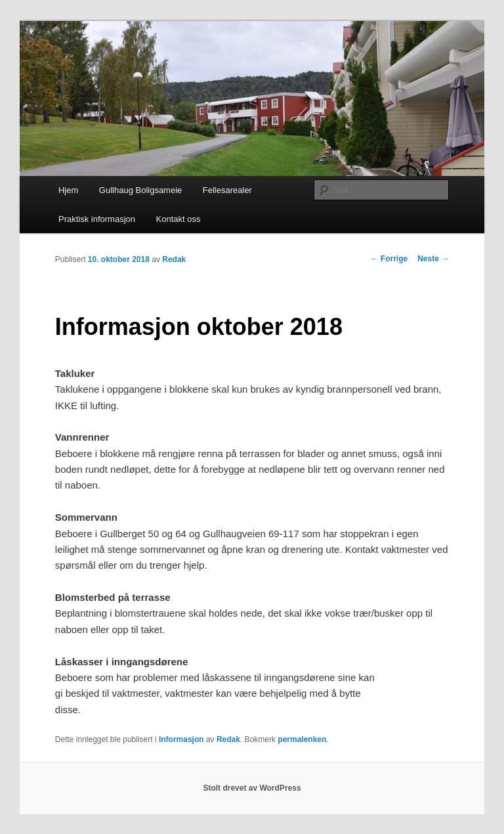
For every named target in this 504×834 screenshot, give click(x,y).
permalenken (302, 739)
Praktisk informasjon (97, 219)
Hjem (68, 190)
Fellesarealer (227, 190)
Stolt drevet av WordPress (252, 788)
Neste (433, 259)
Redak (174, 259)
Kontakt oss (178, 219)
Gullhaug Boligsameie (140, 190)
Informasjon (181, 739)
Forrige (389, 259)
